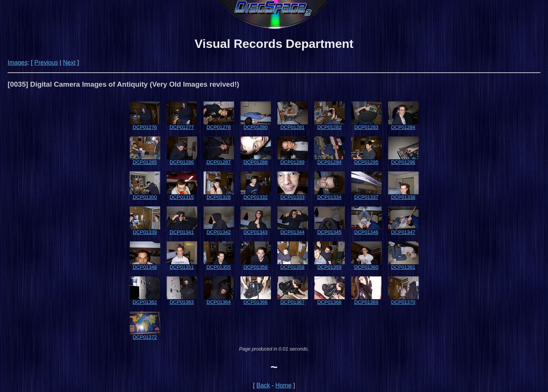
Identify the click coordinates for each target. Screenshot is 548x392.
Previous (46, 63)
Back (263, 385)
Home (284, 385)
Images (18, 63)
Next (69, 63)
